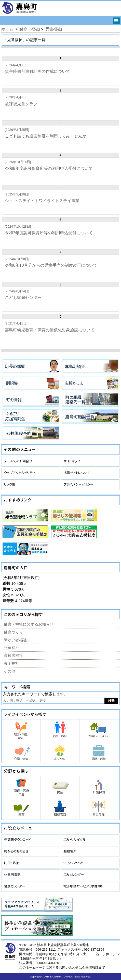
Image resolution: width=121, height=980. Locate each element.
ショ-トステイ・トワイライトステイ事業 (42, 201)
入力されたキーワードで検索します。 (35, 694)
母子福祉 (11, 663)
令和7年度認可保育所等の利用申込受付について (49, 233)
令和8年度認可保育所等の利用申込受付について (49, 168)
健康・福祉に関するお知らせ (29, 624)
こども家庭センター (23, 297)
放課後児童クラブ (21, 104)
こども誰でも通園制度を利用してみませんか (46, 136)
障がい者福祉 (15, 640)
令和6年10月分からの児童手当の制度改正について (51, 265)
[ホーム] (8, 29)
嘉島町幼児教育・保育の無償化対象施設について (50, 330)
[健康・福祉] (29, 29)
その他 (10, 671)
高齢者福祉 (13, 655)
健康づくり (13, 632)
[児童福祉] (53, 29)
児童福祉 (11, 648)
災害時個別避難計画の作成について (37, 71)
